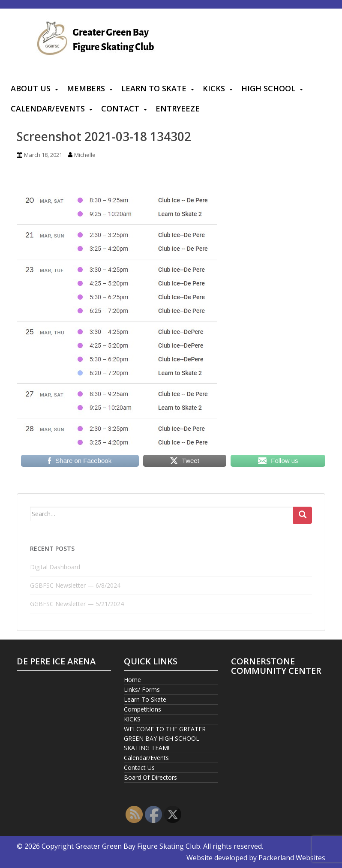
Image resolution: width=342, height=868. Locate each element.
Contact (120, 108)
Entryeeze (178, 108)
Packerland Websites (292, 858)
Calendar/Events (48, 108)
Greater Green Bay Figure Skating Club (138, 846)
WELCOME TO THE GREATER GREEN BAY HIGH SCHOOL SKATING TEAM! (165, 738)
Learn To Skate (154, 88)
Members (86, 88)
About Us (31, 88)
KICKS (214, 88)
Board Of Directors (150, 777)
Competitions (142, 709)
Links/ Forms (142, 689)
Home (132, 680)
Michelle (85, 155)
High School (268, 88)
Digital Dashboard (55, 567)
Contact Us (139, 767)
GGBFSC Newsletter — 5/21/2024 (77, 604)
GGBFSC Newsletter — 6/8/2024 (75, 585)
